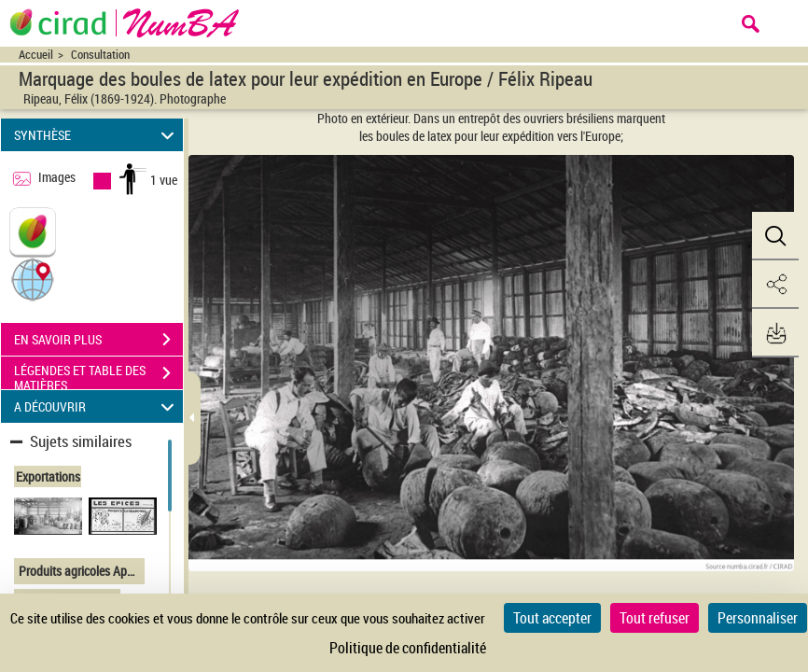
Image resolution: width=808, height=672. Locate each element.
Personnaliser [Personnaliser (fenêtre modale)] (758, 618)
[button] (33, 279)
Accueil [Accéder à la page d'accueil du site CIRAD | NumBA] (36, 55)
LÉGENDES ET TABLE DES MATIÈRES (98, 375)
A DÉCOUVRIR (97, 406)
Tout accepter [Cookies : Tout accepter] (552, 618)
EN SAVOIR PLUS (98, 340)
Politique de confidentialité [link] (408, 648)
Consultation (100, 55)
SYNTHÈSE (97, 135)
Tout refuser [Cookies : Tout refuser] (655, 618)
